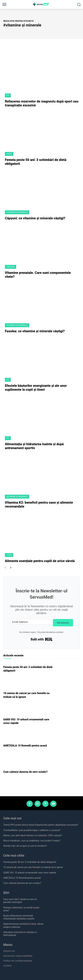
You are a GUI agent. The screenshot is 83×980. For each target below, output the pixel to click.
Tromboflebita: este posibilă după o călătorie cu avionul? (32, 830)
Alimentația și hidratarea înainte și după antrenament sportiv (34, 446)
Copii (9, 555)
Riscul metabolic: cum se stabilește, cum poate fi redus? (32, 841)
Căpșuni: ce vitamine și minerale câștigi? (35, 218)
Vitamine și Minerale (17, 212)
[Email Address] (31, 622)
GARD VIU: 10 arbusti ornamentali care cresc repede (30, 873)
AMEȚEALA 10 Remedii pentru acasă (25, 746)
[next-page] (11, 568)
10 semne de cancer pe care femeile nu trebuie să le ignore (33, 867)
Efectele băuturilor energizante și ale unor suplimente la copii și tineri (36, 388)
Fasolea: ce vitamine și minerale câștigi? (35, 331)
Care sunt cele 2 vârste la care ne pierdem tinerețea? (20, 901)
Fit (8, 95)
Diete (9, 154)
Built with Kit (42, 639)
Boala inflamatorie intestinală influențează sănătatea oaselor (19, 917)
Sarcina (11, 267)
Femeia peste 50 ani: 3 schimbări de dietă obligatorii (30, 862)
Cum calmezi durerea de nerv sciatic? (25, 772)
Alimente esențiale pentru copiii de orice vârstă (40, 561)
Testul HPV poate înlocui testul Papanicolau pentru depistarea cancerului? (41, 825)
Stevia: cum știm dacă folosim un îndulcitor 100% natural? (33, 835)
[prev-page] (5, 568)
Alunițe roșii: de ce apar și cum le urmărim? (25, 846)
